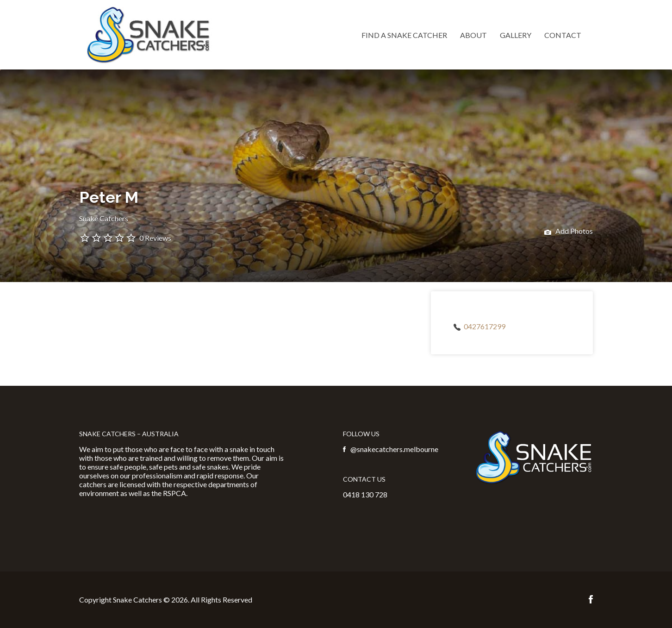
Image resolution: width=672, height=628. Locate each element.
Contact (563, 35)
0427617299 (485, 326)
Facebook (591, 599)
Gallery (516, 35)
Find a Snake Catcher (404, 35)
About (473, 35)
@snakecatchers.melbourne (394, 449)
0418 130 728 (365, 494)
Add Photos (569, 232)
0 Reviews (155, 238)
